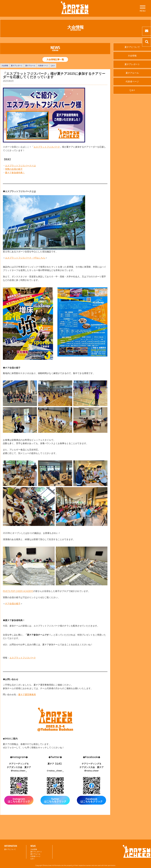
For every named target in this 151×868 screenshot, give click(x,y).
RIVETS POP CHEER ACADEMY (18, 591)
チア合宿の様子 (13, 604)
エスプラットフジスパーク (47, 147)
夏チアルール (30, 66)
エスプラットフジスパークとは (20, 166)
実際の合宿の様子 (14, 169)
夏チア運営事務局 (27, 694)
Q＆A (53, 66)
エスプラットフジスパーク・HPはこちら (25, 258)
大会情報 (5, 66)
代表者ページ (43, 66)
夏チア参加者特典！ (15, 173)
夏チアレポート (17, 66)
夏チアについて (10, 849)
